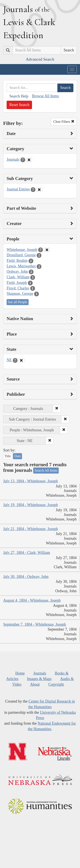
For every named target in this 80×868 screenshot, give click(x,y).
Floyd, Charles (18, 288)
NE (9, 360)
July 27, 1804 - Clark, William (27, 553)
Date (17, 456)
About (35, 684)
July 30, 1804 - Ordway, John (26, 577)
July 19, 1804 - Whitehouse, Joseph (31, 505)
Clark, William (18, 277)
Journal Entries (18, 189)
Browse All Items (45, 96)
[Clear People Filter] (47, 250)
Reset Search (19, 105)
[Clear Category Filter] (29, 160)
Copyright (56, 684)
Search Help (19, 96)
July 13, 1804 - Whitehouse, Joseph (31, 481)
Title (8, 456)
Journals (13, 159)
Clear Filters (64, 122)
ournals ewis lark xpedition (29, 22)
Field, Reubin (17, 261)
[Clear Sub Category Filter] (39, 190)
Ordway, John (17, 271)
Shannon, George (20, 294)
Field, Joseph (17, 283)
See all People (18, 302)
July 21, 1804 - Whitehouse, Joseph (31, 529)
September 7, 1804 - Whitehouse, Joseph (35, 624)
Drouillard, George (21, 255)
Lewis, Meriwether (21, 266)
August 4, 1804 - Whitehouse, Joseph (32, 600)
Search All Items (46, 470)
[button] (57, 409)
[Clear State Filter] (21, 360)
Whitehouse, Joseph (22, 250)
